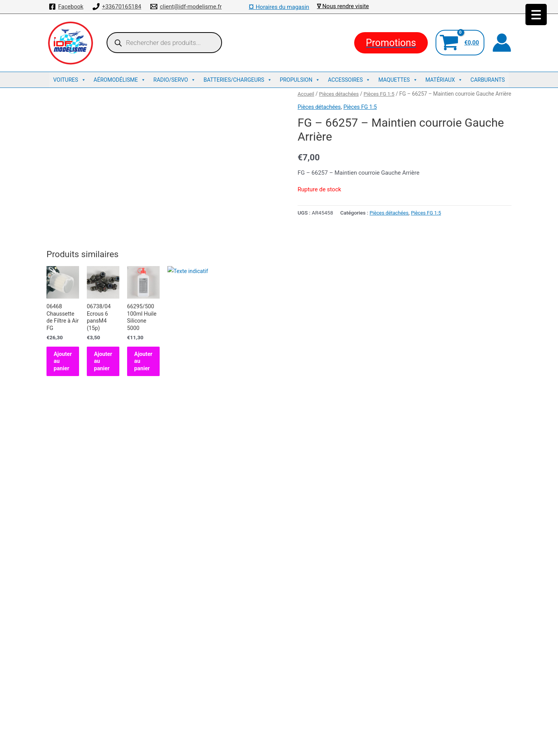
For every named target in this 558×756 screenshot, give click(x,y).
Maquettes (398, 80)
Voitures (69, 80)
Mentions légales (279, 685)
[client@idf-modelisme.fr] (186, 7)
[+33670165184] (117, 7)
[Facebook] (66, 7)
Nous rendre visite (346, 6)
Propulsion (300, 80)
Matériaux (444, 80)
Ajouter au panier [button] (81, 413)
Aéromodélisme (120, 80)
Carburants (488, 80)
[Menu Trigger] (536, 15)
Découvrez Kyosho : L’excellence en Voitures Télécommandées (279, 696)
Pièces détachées (341, 94)
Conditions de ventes (279, 674)
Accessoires (349, 80)
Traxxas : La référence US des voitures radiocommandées (279, 706)
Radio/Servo (175, 80)
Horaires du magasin (279, 7)
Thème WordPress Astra (340, 742)
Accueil (306, 94)
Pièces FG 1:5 (383, 94)
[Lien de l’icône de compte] (502, 43)
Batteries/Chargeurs (238, 80)
